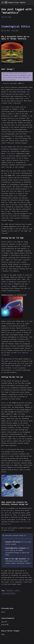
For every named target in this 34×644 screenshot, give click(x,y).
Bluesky (5, 625)
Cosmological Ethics (16, 27)
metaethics (10, 591)
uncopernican (6, 286)
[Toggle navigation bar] (3, 3)
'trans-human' (11, 154)
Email (4, 622)
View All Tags (6, 17)
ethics (17, 591)
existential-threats (8, 594)
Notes (3, 612)
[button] (12, 53)
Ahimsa (4, 403)
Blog (3, 634)
